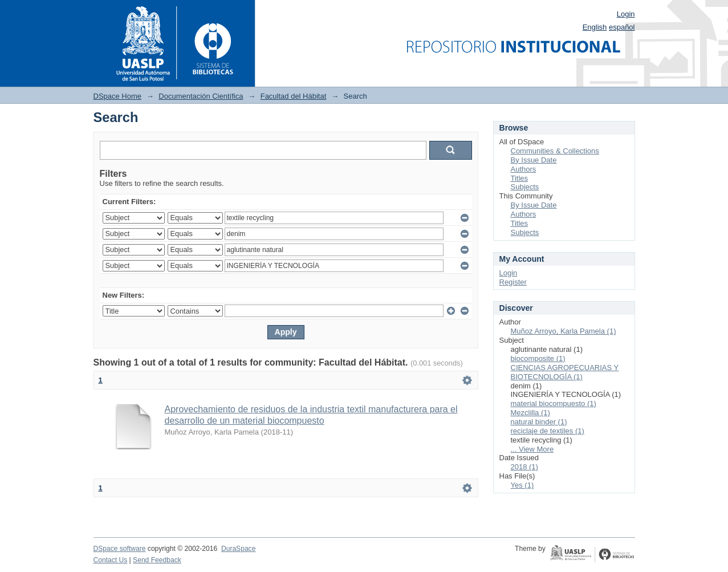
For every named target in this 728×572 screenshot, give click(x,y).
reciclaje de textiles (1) (548, 431)
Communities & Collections (555, 151)
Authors (524, 169)
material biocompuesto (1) (554, 403)
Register (513, 282)
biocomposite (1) (538, 358)
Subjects (525, 187)
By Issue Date (534, 160)
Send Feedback (157, 560)
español (622, 27)
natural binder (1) (539, 422)
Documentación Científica (201, 96)
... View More (532, 449)
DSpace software (120, 549)
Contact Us (111, 560)
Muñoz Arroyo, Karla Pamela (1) (564, 331)
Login (626, 14)
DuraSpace (238, 549)
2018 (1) (524, 467)
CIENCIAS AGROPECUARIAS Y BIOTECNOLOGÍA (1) (565, 372)
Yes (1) (522, 485)
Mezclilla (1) (530, 413)
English (595, 27)
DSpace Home (118, 96)
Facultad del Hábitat (294, 96)
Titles (520, 178)
